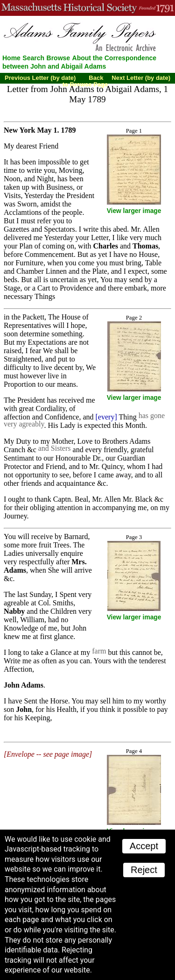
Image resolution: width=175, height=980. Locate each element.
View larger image (134, 211)
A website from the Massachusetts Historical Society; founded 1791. (87, 8)
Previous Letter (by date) (40, 78)
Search (33, 58)
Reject (144, 870)
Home (11, 58)
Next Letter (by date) (141, 78)
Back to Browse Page (85, 81)
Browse (59, 58)
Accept (144, 846)
